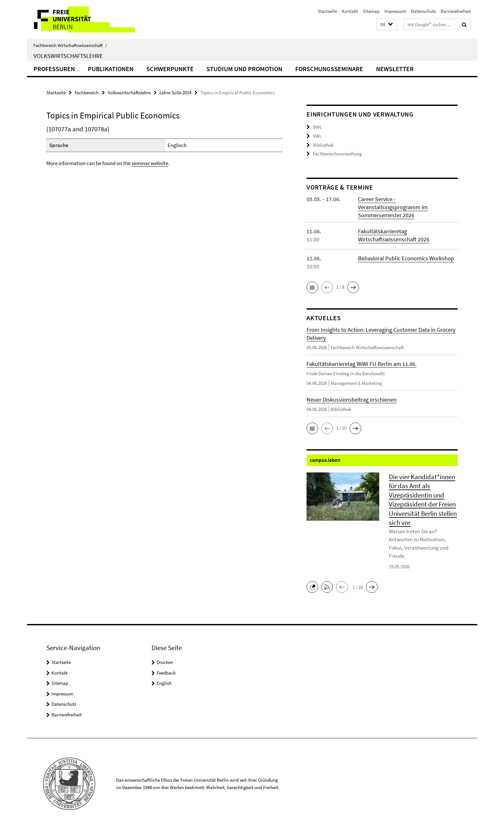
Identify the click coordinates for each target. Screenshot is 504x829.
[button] (387, 25)
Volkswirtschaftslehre (68, 56)
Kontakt (350, 11)
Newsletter (395, 69)
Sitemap (371, 11)
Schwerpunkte (170, 69)
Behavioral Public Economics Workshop (406, 258)
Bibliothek (323, 145)
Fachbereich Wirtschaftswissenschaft (70, 45)
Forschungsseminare (329, 69)
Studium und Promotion (244, 69)
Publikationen (111, 69)
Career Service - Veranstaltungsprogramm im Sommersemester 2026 (393, 206)
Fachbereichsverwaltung (337, 154)
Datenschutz (423, 11)
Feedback (166, 672)
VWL (317, 136)
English (164, 683)
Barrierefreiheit (456, 11)
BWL (317, 127)
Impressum (395, 11)
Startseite (327, 11)
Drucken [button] (165, 662)
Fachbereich (87, 93)
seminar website (150, 163)
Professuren (54, 69)
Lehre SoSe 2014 (175, 93)
